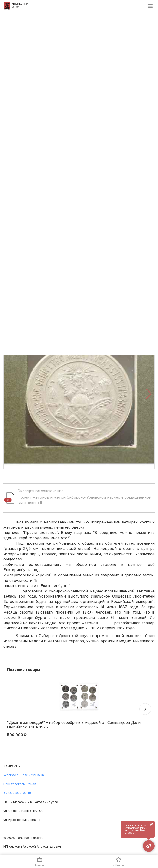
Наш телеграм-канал (20, 784)
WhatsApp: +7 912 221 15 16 (24, 775)
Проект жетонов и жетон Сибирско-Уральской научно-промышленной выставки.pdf (84, 500)
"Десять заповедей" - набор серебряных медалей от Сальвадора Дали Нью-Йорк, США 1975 (74, 725)
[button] (149, 394)
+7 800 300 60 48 (17, 793)
